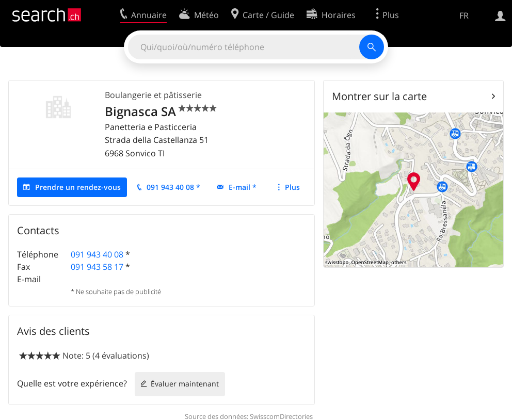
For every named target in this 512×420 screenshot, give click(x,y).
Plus (292, 187)
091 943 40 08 (97, 254)
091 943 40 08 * (173, 187)
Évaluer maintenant (185, 384)
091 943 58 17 (97, 267)
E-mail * (243, 187)
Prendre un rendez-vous (78, 187)
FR (464, 15)
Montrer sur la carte (379, 96)
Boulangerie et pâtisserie (153, 95)
